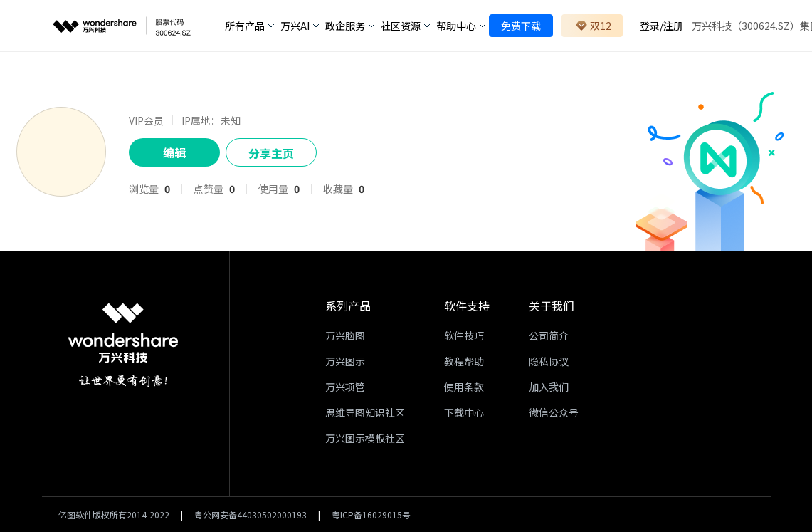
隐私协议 (549, 361)
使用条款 (464, 387)
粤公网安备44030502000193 (251, 515)
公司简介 (549, 335)
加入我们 (549, 387)
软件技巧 (464, 335)
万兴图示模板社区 (365, 438)
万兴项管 (345, 387)
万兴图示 (345, 361)
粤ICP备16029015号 (371, 515)
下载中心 (464, 412)
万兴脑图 (345, 335)
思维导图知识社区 (365, 412)
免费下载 (521, 26)
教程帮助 (464, 361)
